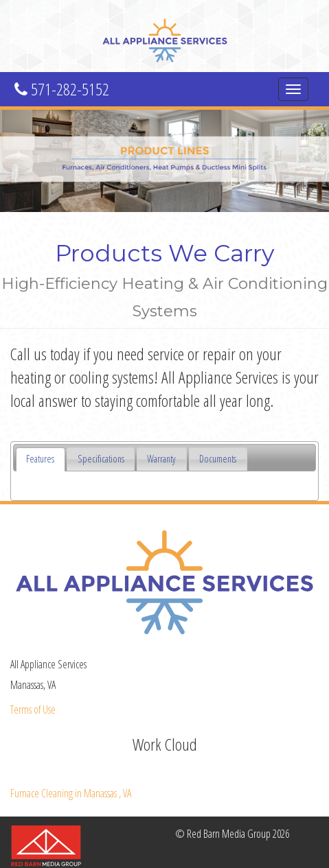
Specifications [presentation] (101, 459)
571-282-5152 (62, 89)
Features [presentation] (40, 459)
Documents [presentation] (218, 459)
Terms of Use (33, 709)
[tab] (41, 459)
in (71, 793)
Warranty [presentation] (161, 459)
